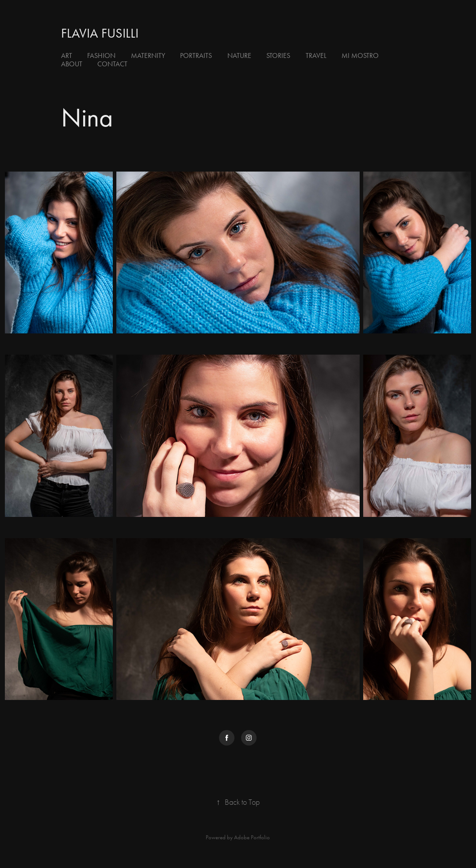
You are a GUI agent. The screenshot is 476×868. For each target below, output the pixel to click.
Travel (316, 55)
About (72, 64)
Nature (239, 55)
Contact (112, 64)
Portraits (196, 55)
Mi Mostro (360, 55)
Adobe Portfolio (252, 837)
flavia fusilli (100, 33)
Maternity (148, 55)
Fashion (101, 55)
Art (67, 55)
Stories (278, 55)
